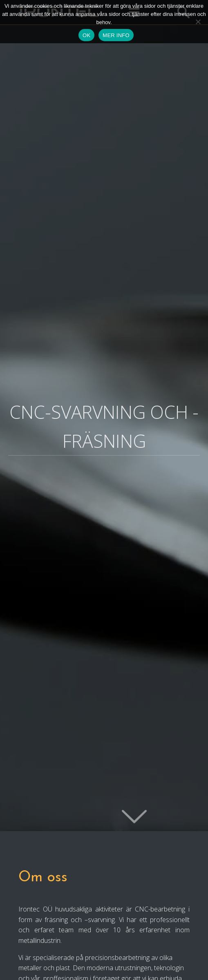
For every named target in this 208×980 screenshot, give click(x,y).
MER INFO (116, 35)
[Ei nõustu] (198, 22)
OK (86, 35)
